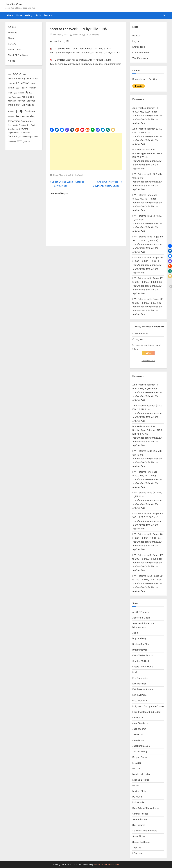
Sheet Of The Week (74, 175)
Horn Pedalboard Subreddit (146, 712)
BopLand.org (139, 638)
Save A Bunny (140, 819)
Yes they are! (141, 334)
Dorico (136, 672)
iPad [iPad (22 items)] (10, 93)
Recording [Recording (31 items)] (14, 121)
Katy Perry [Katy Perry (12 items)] (12, 97)
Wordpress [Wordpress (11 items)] (12, 142)
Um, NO (139, 339)
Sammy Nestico (140, 814)
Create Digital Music (143, 667)
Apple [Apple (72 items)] (17, 74)
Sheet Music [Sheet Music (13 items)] (13, 125)
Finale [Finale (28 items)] (11, 88)
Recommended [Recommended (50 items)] (25, 116)
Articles (48, 15)
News (11, 38)
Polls (38, 15)
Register (137, 36)
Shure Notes (139, 836)
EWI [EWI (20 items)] (33, 83)
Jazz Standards (140, 723)
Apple (135, 633)
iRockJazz (138, 718)
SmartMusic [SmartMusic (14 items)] (13, 129)
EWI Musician (139, 684)
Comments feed (141, 52)
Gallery (29, 15)
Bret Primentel (140, 650)
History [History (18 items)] (24, 88)
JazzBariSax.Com (141, 746)
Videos (12, 61)
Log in (136, 41)
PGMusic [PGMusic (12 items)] (11, 111)
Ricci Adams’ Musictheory (146, 808)
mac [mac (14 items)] (19, 97)
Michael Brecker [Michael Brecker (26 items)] (26, 101)
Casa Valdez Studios (143, 655)
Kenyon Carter (140, 757)
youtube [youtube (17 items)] (27, 142)
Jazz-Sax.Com (14, 4)
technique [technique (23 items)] (25, 133)
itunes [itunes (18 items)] (21, 93)
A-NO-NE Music (141, 612)
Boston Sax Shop (141, 644)
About (10, 15)
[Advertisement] (86, 151)
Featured (13, 33)
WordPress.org (140, 58)
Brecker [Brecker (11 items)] (35, 79)
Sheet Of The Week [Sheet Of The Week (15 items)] (27, 125)
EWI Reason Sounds (143, 689)
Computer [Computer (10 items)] (11, 84)
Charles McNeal (141, 661)
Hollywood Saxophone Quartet (148, 706)
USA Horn (137, 853)
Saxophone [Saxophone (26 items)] (27, 121)
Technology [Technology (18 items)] (27, 137)
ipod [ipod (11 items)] (15, 93)
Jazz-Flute (138, 734)
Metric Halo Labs (141, 774)
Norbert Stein (139, 791)
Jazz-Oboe (138, 740)
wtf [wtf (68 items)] (19, 141)
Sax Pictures (139, 825)
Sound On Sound (141, 842)
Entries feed (139, 47)
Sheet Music (59, 175)
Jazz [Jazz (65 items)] (28, 92)
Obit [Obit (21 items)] (18, 105)
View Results (148, 361)
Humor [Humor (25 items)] (32, 88)
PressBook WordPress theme (106, 865)
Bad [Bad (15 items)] (24, 74)
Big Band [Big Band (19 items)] (27, 79)
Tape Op (137, 848)
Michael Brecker (141, 780)
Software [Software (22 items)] (24, 129)
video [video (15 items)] (36, 137)
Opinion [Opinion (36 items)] (26, 105)
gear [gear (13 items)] (18, 88)
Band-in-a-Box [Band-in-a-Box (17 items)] (15, 79)
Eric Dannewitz (140, 678)
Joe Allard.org (140, 751)
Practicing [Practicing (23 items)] (30, 111)
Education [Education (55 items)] (23, 83)
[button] (52, 130)
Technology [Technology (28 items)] (14, 136)
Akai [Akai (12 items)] (10, 75)
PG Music (137, 797)
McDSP (136, 768)
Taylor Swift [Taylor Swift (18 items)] (13, 133)
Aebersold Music (141, 618)
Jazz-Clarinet (139, 729)
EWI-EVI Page (139, 695)
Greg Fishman (140, 701)
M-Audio (137, 763)
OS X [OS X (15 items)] (34, 105)
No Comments (92, 35)
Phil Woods (138, 802)
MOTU (136, 785)
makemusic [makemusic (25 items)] (28, 97)
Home (19, 15)
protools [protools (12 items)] (11, 117)
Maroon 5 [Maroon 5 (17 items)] (12, 101)
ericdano (77, 34)
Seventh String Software (145, 831)
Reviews (12, 44)
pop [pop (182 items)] (20, 111)
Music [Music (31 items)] (11, 105)
